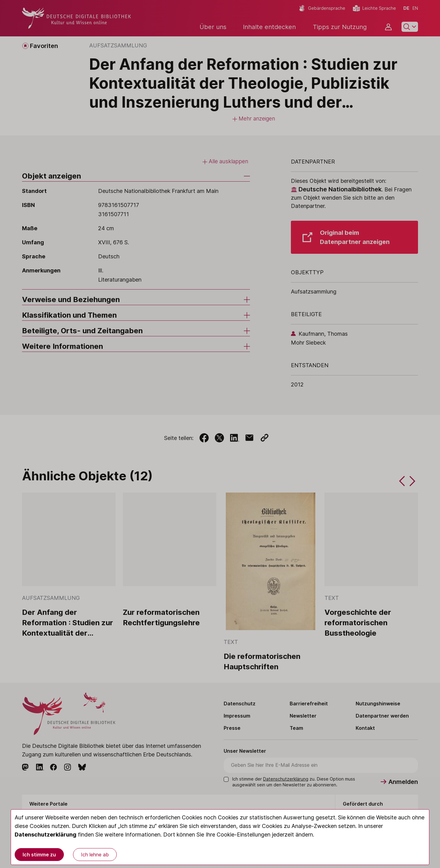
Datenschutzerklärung (46, 835)
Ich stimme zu (39, 855)
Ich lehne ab (95, 855)
